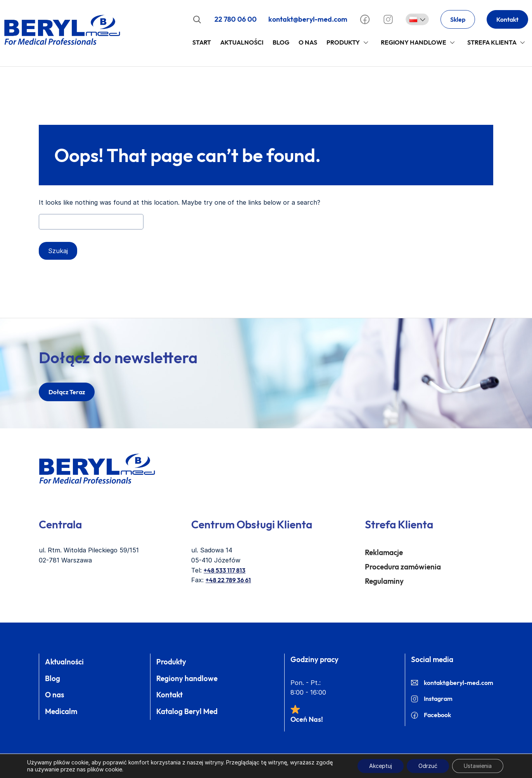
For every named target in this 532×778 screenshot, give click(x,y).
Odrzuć (428, 766)
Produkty (343, 42)
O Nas (308, 42)
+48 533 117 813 (225, 570)
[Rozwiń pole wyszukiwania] (197, 19)
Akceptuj (381, 766)
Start (202, 42)
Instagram (432, 699)
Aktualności (242, 42)
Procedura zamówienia (403, 567)
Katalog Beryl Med (187, 711)
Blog (281, 42)
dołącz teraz (67, 392)
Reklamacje (384, 552)
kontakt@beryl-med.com (308, 19)
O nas (54, 695)
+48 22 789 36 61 (228, 580)
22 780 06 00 (236, 19)
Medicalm (61, 711)
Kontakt (507, 19)
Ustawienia (478, 766)
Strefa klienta (492, 42)
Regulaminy (384, 581)
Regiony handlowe (414, 42)
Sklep (458, 19)
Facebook (431, 715)
